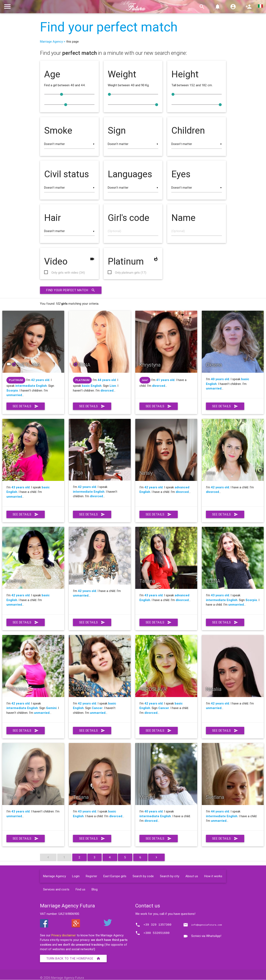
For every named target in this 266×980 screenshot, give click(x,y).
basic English (92, 386)
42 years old (40, 380)
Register (91, 876)
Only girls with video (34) (68, 273)
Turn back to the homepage (74, 959)
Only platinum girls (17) (131, 273)
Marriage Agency (54, 876)
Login (76, 876)
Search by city (170, 876)
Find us (80, 890)
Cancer (97, 708)
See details (26, 406)
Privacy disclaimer (64, 935)
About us (192, 876)
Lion (113, 386)
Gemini (51, 708)
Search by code (143, 876)
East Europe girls (115, 876)
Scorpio (12, 391)
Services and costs (56, 890)
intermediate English (31, 386)
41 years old (165, 380)
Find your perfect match (109, 27)
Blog (95, 890)
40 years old (220, 379)
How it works (213, 876)
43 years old (21, 487)
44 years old (107, 380)
